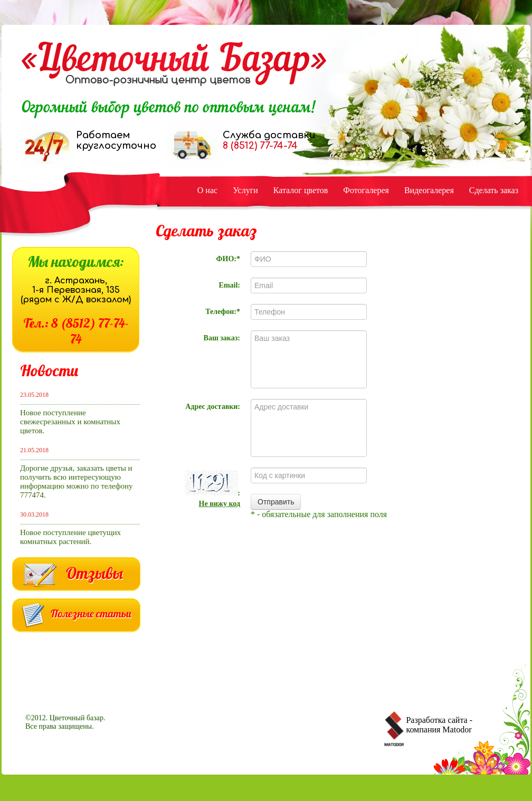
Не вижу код (220, 504)
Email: (230, 285)
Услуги (245, 190)
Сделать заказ (494, 190)
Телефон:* (223, 312)
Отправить (276, 502)
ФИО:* (228, 259)
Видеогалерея (429, 190)
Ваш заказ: (222, 338)
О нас (207, 190)
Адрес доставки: (213, 407)
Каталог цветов (301, 190)
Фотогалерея (366, 190)
